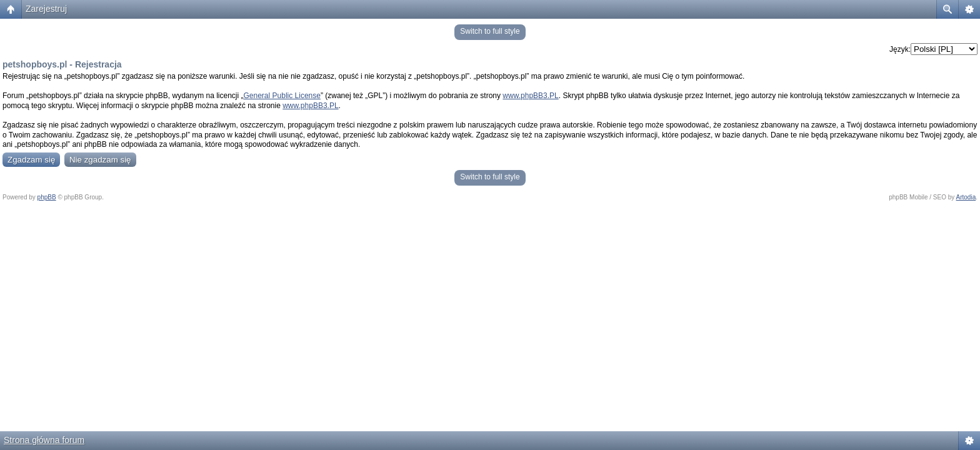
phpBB (47, 197)
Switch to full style (490, 31)
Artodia (966, 197)
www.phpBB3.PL (530, 96)
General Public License (282, 96)
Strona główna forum (44, 440)
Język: (900, 49)
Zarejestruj (46, 9)
